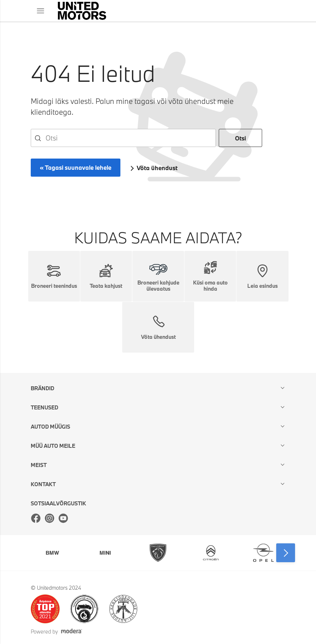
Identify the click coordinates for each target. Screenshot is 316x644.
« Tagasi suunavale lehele (76, 167)
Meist (39, 465)
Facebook (36, 518)
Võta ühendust (157, 168)
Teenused (44, 407)
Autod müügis (50, 427)
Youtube (63, 518)
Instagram (50, 518)
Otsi (240, 138)
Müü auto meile (53, 446)
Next (286, 553)
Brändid (42, 388)
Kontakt (43, 484)
